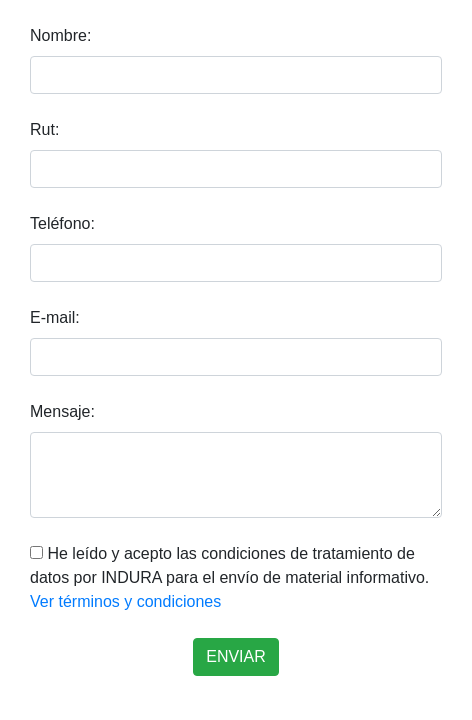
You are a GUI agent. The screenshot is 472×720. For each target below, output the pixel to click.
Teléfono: (62, 223)
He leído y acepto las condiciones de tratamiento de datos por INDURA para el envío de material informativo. (229, 577)
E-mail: (55, 317)
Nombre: (60, 35)
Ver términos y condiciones (125, 601)
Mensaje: (62, 411)
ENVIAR (236, 656)
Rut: (44, 129)
